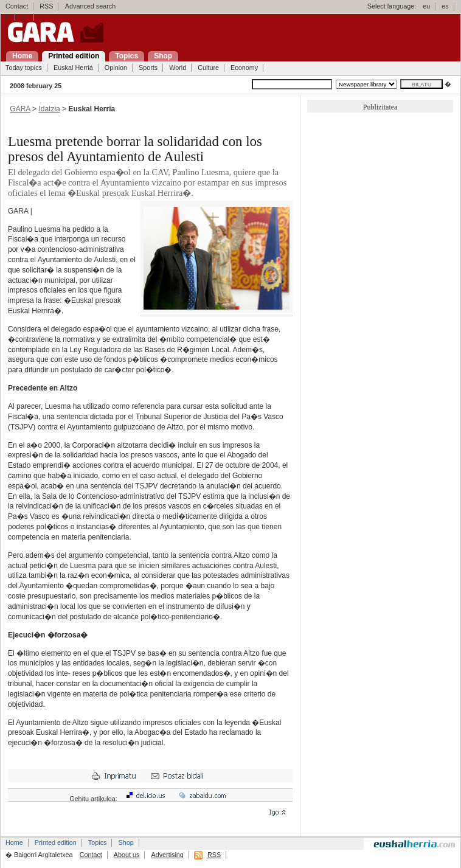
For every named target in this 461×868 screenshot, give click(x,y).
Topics (98, 842)
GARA (20, 109)
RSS (46, 6)
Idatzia (49, 109)
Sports (148, 68)
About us (127, 855)
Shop (126, 842)
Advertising (167, 855)
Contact (17, 6)
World (178, 68)
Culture (208, 68)
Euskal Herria (73, 68)
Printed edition (56, 842)
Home (14, 842)
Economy (244, 68)
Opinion (116, 68)
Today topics (24, 68)
